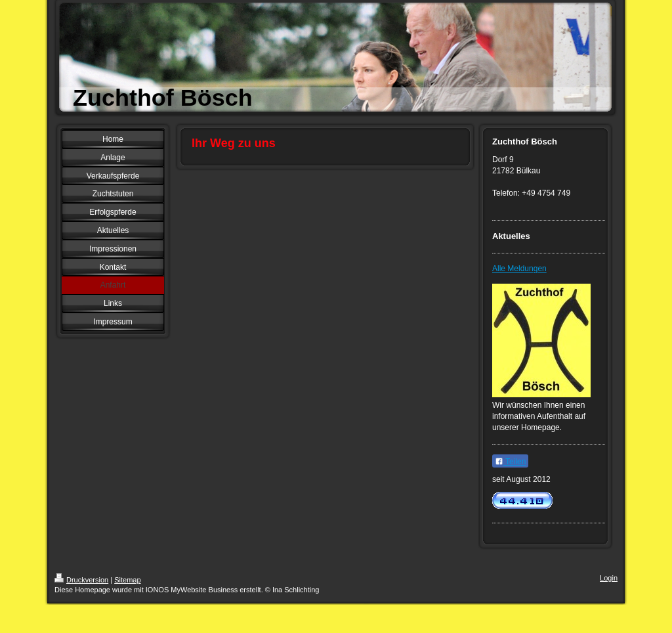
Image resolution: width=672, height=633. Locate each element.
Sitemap (127, 580)
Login (609, 578)
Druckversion (81, 580)
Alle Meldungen (519, 269)
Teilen (510, 462)
